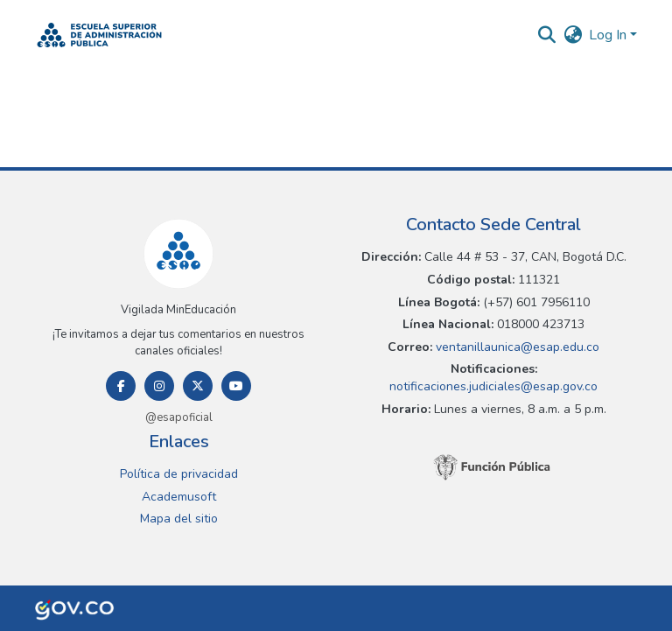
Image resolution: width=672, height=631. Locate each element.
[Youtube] (236, 386)
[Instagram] (159, 386)
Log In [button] (609, 35)
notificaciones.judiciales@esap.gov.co (493, 386)
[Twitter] (198, 386)
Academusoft (179, 497)
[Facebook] (121, 386)
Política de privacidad (179, 474)
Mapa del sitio (179, 519)
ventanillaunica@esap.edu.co (516, 347)
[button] (99, 35)
